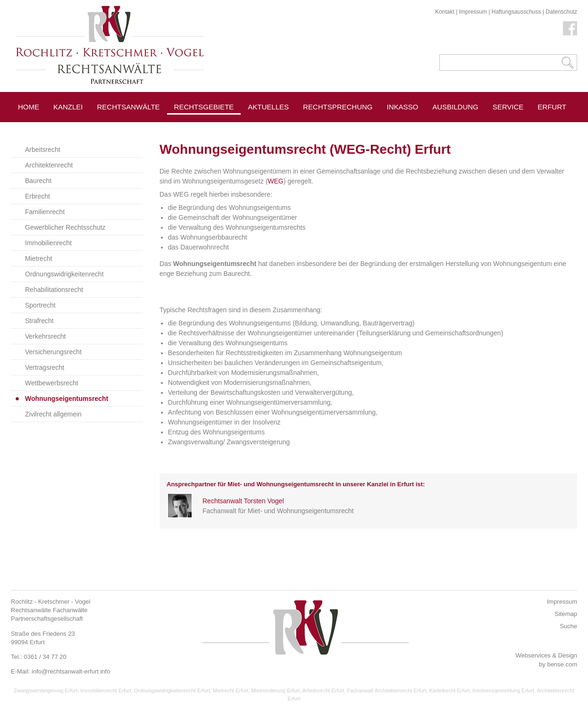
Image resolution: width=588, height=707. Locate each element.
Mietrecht (39, 258)
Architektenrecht (49, 165)
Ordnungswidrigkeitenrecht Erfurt (172, 690)
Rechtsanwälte (129, 107)
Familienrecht (45, 212)
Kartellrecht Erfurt (449, 690)
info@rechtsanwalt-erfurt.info (71, 671)
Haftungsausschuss (517, 12)
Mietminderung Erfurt (275, 690)
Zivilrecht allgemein (53, 414)
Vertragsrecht (45, 367)
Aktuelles (268, 107)
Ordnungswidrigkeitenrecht (64, 274)
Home (29, 107)
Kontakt (445, 12)
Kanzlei (68, 107)
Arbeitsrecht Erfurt (323, 690)
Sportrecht (40, 305)
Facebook (570, 28)
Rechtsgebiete (204, 107)
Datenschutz (561, 12)
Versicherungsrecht (53, 352)
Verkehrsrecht (45, 336)
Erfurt (552, 107)
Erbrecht (38, 196)
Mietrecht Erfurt (231, 690)
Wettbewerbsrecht (52, 383)
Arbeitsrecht (43, 150)
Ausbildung (455, 107)
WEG (275, 181)
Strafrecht (39, 321)
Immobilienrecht (48, 243)
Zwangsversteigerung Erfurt (46, 690)
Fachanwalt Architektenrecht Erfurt (386, 690)
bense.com (562, 664)
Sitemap (566, 614)
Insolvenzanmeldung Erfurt (503, 690)
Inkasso (403, 107)
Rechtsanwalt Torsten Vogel (243, 501)
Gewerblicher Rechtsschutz (65, 227)
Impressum (473, 12)
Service (508, 107)
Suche (568, 626)
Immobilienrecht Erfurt (106, 690)
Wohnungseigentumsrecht (67, 399)
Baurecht (38, 181)
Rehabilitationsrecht (54, 290)
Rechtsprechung (338, 107)
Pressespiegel (277, 128)
